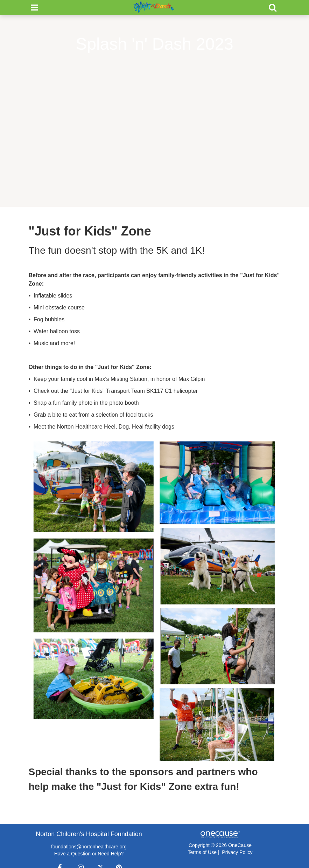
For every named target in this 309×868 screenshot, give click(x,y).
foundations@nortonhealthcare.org (89, 847)
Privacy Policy (237, 852)
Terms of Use (202, 852)
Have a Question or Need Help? (89, 854)
